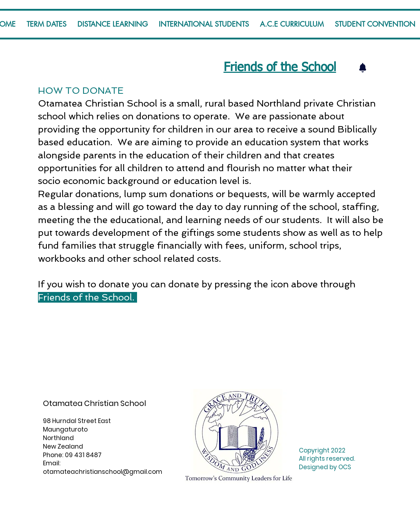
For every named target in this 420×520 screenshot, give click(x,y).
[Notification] (363, 67)
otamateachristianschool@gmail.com (103, 472)
